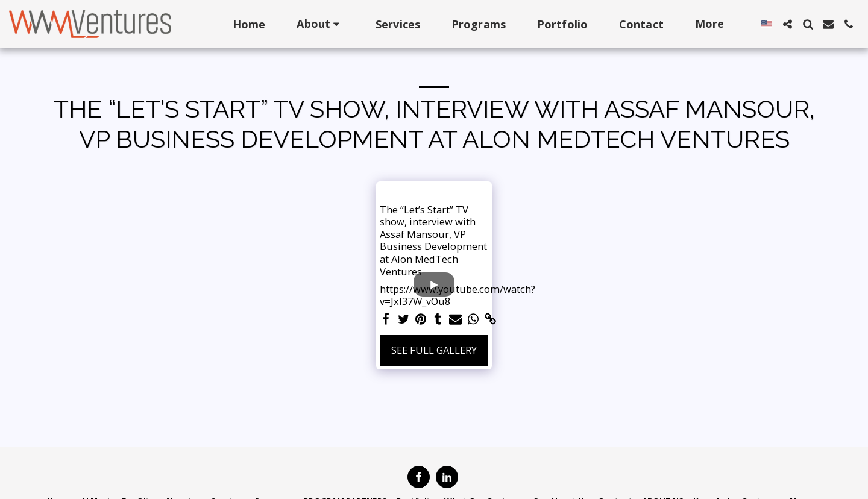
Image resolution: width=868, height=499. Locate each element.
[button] (320, 24)
